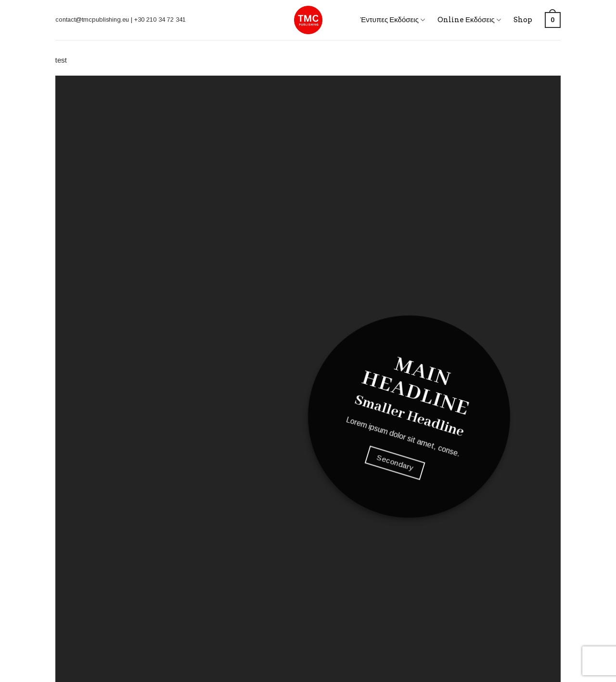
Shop (523, 20)
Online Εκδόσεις (469, 20)
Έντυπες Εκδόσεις (392, 20)
